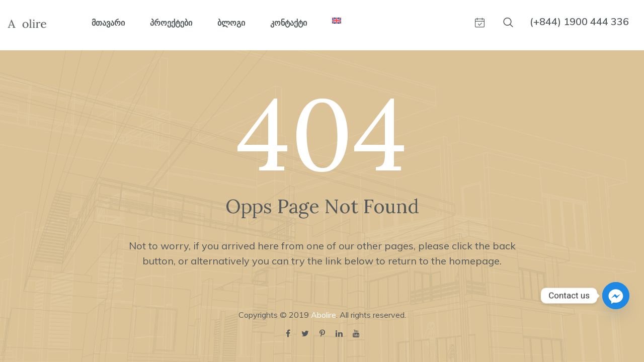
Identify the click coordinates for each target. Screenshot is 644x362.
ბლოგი (231, 23)
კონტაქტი (289, 23)
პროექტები (171, 23)
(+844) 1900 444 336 (579, 21)
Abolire (324, 315)
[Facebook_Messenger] (616, 296)
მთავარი (108, 23)
